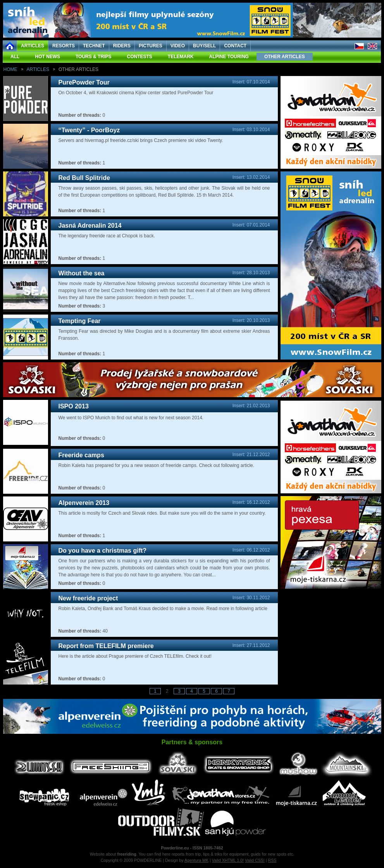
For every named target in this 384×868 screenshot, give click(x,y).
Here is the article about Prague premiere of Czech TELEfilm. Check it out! (135, 656)
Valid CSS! (255, 860)
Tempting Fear (80, 321)
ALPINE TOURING (229, 57)
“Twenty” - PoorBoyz (89, 130)
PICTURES (151, 46)
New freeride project (88, 598)
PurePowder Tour (84, 82)
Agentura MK (196, 860)
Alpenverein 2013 (84, 503)
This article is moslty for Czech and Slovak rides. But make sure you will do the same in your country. (162, 513)
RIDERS (122, 46)
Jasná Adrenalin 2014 (90, 226)
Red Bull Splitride (84, 178)
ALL (15, 57)
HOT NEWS (47, 57)
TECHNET (94, 46)
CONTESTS (139, 57)
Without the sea (82, 273)
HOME (10, 69)
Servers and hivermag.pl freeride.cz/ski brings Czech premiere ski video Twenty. (141, 140)
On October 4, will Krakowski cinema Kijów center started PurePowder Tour (136, 93)
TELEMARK (181, 57)
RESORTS (64, 46)
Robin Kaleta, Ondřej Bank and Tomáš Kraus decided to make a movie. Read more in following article (163, 609)
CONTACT (235, 46)
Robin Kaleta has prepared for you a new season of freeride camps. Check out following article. (157, 465)
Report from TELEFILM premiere (106, 646)
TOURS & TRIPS (93, 57)
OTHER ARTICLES (285, 57)
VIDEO (178, 46)
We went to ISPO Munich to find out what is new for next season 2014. (131, 418)
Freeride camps (81, 455)
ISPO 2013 (74, 406)
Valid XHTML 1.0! (228, 860)
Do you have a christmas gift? (103, 551)
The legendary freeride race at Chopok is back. (107, 236)
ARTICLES (33, 46)
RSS (272, 860)
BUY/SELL (204, 46)
